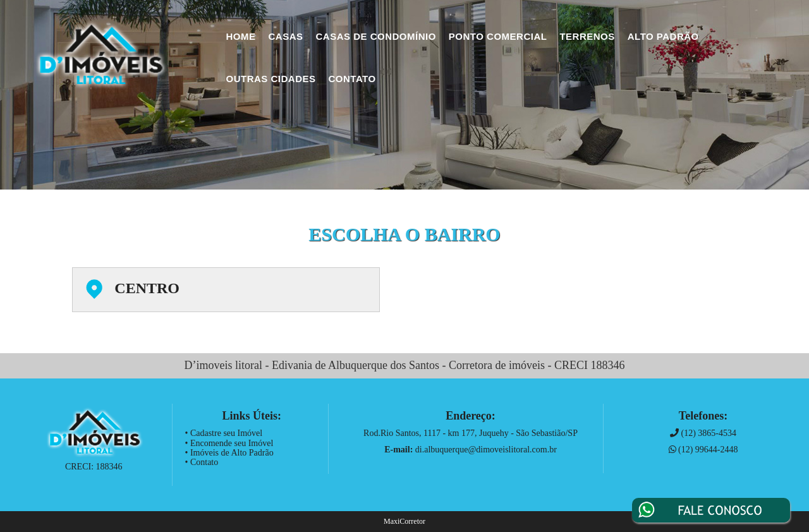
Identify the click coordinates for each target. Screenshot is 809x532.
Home (241, 36)
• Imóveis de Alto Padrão (229, 453)
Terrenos (587, 36)
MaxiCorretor (404, 521)
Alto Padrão (663, 36)
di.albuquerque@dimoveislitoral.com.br (486, 450)
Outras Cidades (271, 79)
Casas (286, 36)
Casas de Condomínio (376, 36)
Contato (352, 79)
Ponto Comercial (498, 36)
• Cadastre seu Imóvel (224, 433)
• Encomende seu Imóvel (229, 443)
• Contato (202, 462)
